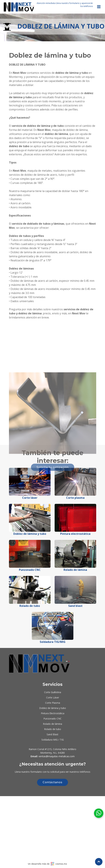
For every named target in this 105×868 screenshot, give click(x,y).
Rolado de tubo (53, 729)
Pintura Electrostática (53, 713)
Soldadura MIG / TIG (53, 740)
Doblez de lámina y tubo (53, 708)
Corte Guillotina (53, 692)
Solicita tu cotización (53, 503)
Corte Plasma (53, 703)
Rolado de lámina (52, 724)
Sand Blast (52, 734)
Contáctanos (52, 782)
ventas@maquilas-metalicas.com (57, 756)
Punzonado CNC (52, 719)
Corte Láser (53, 697)
